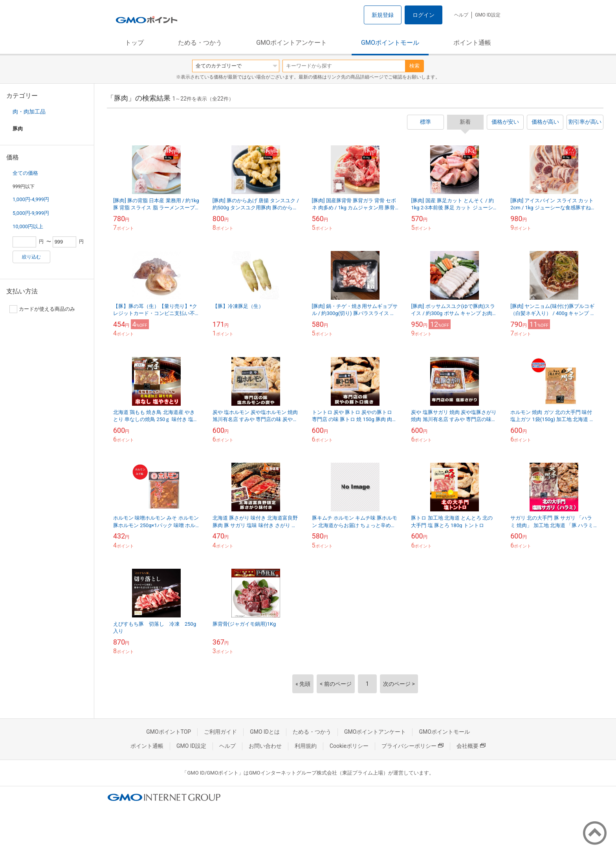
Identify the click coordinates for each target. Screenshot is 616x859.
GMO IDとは (265, 732)
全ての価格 (25, 173)
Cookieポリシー (349, 746)
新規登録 (383, 15)
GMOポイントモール (390, 43)
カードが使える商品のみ (42, 309)
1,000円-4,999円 (31, 199)
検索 (414, 66)
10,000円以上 (28, 226)
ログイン (423, 15)
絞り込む (31, 257)
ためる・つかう (200, 43)
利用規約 (306, 746)
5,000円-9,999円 (31, 213)
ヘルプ (461, 15)
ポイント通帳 (472, 43)
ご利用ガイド (220, 732)
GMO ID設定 (488, 15)
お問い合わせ (265, 746)
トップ (134, 43)
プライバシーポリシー (412, 746)
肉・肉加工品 (29, 112)
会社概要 (471, 746)
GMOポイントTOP (169, 732)
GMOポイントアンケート (291, 43)
